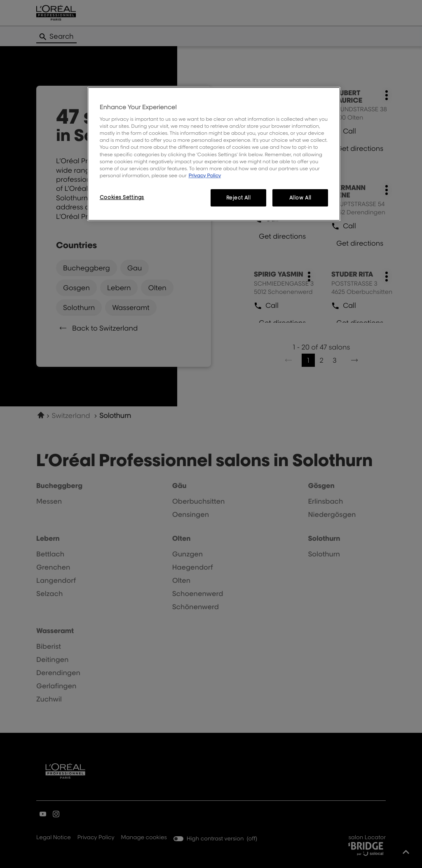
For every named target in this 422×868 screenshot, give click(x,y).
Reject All (239, 198)
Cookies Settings (122, 197)
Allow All (300, 198)
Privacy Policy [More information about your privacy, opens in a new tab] (205, 175)
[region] (214, 154)
